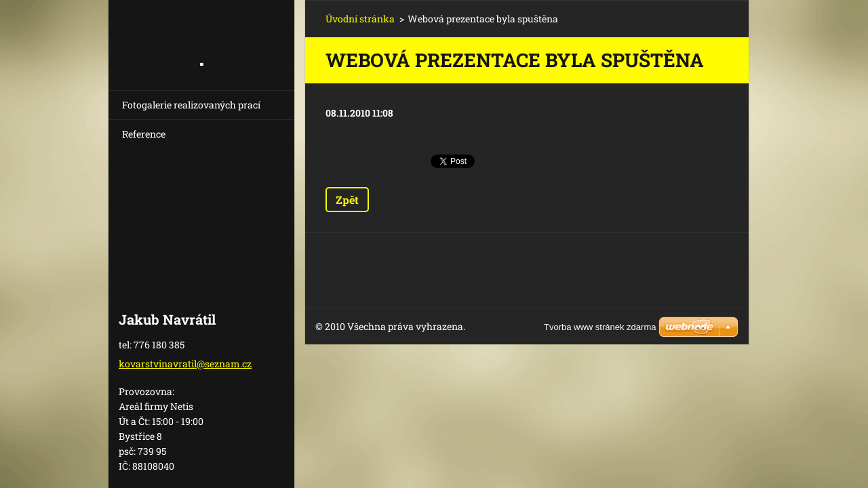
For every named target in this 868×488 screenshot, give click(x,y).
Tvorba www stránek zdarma (600, 327)
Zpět (347, 200)
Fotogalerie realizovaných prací (191, 105)
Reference (144, 134)
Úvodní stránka (360, 19)
